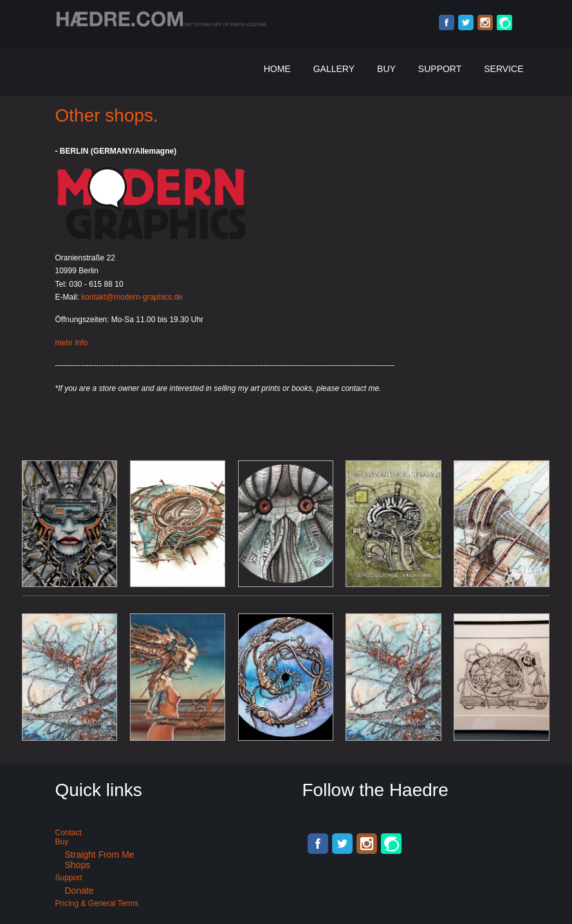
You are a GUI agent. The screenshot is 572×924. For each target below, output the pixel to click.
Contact (69, 833)
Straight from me (100, 855)
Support (440, 69)
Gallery (334, 69)
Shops (78, 865)
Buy (386, 69)
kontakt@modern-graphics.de (132, 297)
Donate (79, 891)
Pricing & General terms (97, 903)
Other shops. (107, 115)
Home (277, 69)
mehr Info (72, 343)
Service (503, 69)
